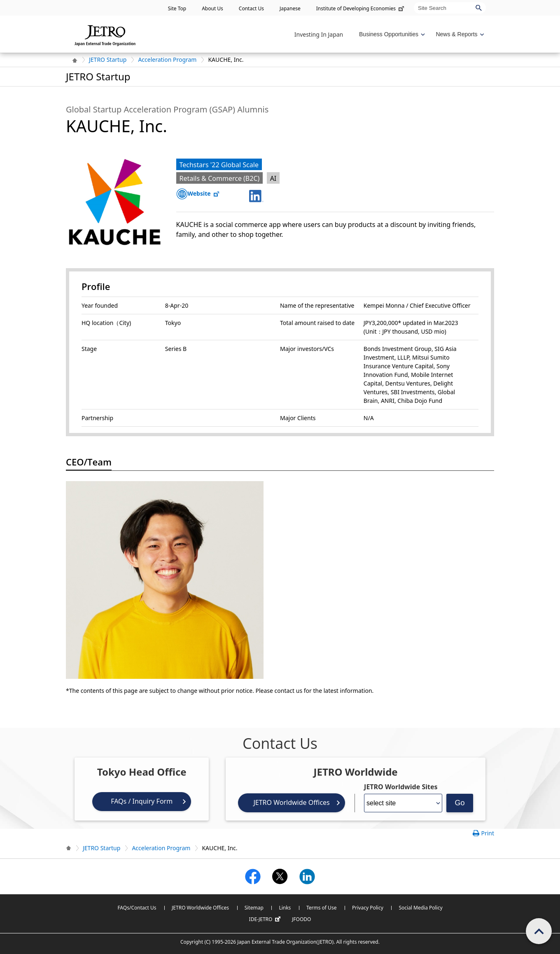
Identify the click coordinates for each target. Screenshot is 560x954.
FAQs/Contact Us (137, 908)
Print (488, 833)
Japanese (290, 8)
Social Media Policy (420, 908)
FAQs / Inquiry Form (142, 801)
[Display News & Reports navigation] (459, 34)
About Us (212, 8)
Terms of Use (321, 908)
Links (285, 908)
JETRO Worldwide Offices (291, 802)
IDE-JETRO (266, 919)
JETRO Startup (108, 60)
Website (204, 193)
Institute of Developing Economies (361, 8)
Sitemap (254, 908)
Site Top (177, 8)
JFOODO (301, 919)
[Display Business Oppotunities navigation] (391, 34)
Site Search (414, 2)
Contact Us (251, 8)
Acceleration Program (167, 60)
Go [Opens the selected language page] (460, 803)
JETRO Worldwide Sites (401, 787)
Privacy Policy (368, 908)
